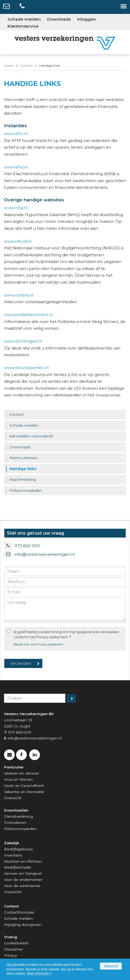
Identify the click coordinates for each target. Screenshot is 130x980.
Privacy (10, 955)
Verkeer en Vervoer (22, 773)
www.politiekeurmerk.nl (28, 315)
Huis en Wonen (18, 779)
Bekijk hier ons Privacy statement (38, 644)
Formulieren (15, 823)
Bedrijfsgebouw (18, 849)
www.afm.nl (16, 134)
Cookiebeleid (16, 943)
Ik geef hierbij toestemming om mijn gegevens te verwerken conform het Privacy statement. (66, 634)
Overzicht (13, 798)
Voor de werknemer (22, 886)
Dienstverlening (18, 816)
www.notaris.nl (19, 295)
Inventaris (13, 855)
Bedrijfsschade (18, 867)
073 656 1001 (27, 546)
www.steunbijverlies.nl (26, 368)
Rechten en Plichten (23, 861)
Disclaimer (14, 949)
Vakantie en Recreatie (24, 792)
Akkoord (111, 966)
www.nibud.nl (18, 241)
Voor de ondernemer (23, 880)
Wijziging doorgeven (23, 925)
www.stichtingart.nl (23, 341)
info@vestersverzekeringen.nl (45, 554)
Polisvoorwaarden (20, 829)
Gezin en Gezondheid (24, 786)
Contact (26, 65)
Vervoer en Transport (23, 873)
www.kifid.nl (16, 167)
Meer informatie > (39, 974)
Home (9, 65)
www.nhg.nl (16, 208)
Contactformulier (19, 912)
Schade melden (18, 918)
